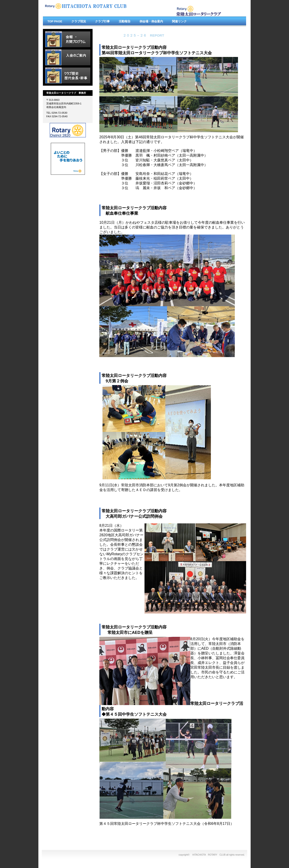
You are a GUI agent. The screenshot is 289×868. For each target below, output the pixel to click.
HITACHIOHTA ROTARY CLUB (90, 8)
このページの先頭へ (232, 836)
